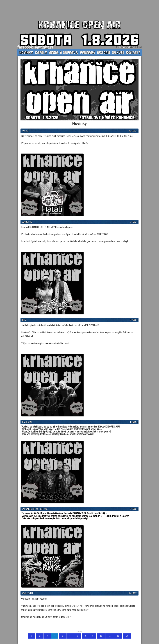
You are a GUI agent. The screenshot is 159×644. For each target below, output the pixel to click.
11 (109, 636)
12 (118, 636)
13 (127, 636)
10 (101, 636)
